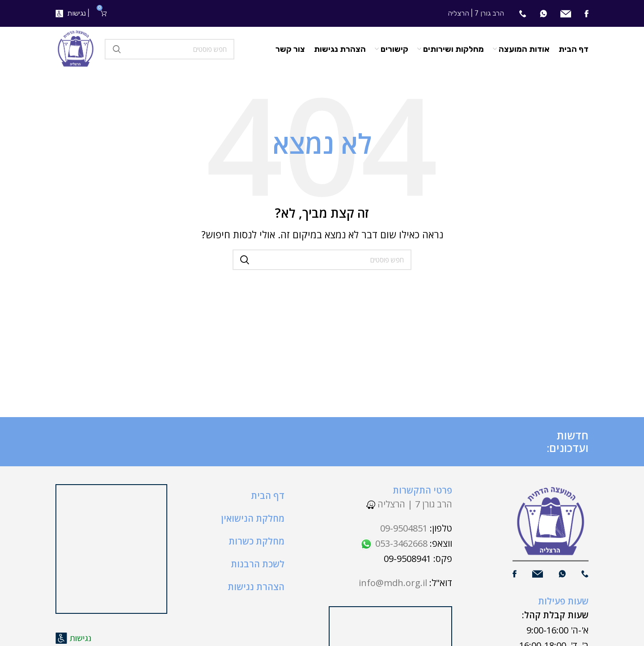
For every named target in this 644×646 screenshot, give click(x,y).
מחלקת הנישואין (253, 518)
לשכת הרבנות (258, 564)
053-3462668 (394, 543)
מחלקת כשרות (256, 541)
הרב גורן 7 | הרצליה (409, 504)
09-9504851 (404, 528)
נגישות (76, 13)
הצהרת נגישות (256, 587)
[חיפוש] (169, 49)
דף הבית (268, 496)
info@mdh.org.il (393, 583)
